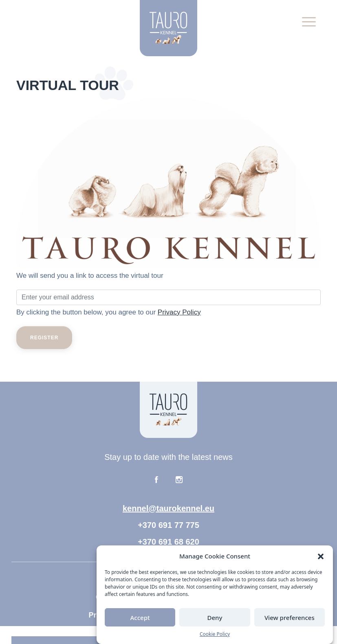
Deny (215, 618)
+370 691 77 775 (168, 525)
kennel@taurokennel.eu (168, 508)
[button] (321, 556)
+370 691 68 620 (168, 542)
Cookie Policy (215, 634)
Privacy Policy (179, 312)
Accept (140, 618)
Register (44, 338)
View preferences (290, 618)
